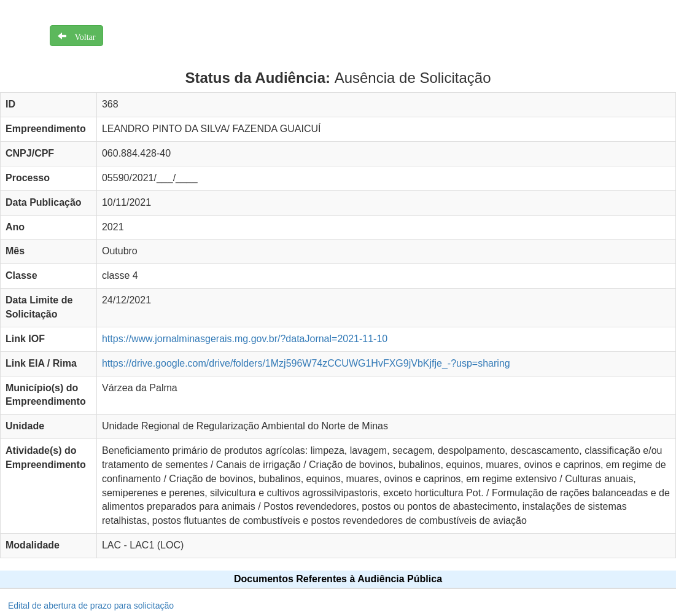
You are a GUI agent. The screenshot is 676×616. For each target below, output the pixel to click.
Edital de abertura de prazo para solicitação (91, 606)
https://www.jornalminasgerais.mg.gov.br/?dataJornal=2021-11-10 (245, 339)
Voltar (81, 36)
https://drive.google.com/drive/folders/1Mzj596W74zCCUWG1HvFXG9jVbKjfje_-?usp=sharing (306, 363)
